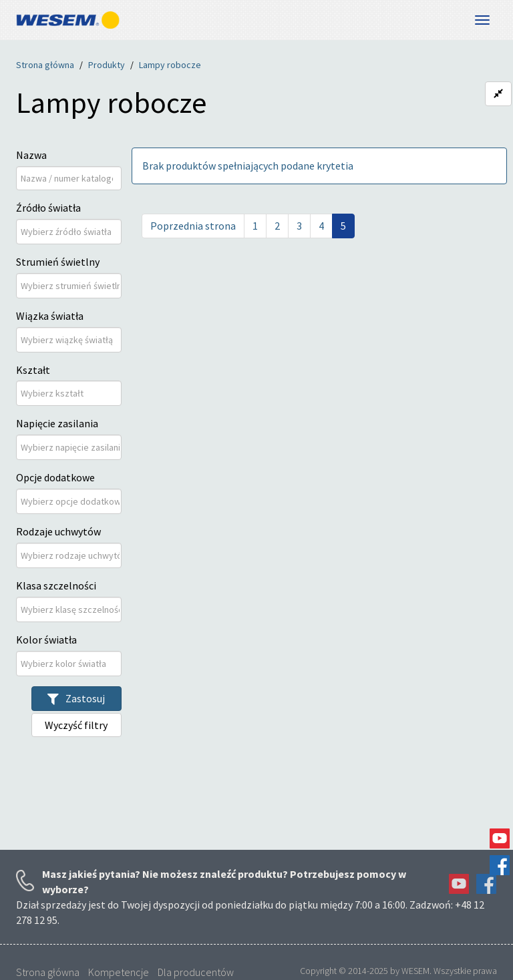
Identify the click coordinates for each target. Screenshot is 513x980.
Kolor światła (46, 640)
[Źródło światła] (70, 232)
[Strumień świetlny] (70, 286)
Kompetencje (119, 972)
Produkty (107, 65)
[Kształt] (60, 393)
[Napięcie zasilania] (70, 447)
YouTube (500, 838)
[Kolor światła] (70, 664)
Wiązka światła (50, 316)
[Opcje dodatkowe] (70, 501)
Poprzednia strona (193, 226)
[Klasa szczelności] (70, 609)
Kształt (33, 370)
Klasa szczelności (56, 585)
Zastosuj (76, 698)
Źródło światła (48, 208)
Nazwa (31, 155)
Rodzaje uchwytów (58, 531)
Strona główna (45, 65)
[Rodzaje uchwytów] (70, 555)
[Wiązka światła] (70, 340)
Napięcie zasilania (57, 423)
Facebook (500, 865)
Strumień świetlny (58, 262)
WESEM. (416, 971)
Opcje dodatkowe (55, 477)
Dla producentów (196, 972)
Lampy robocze (170, 65)
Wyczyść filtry (76, 725)
